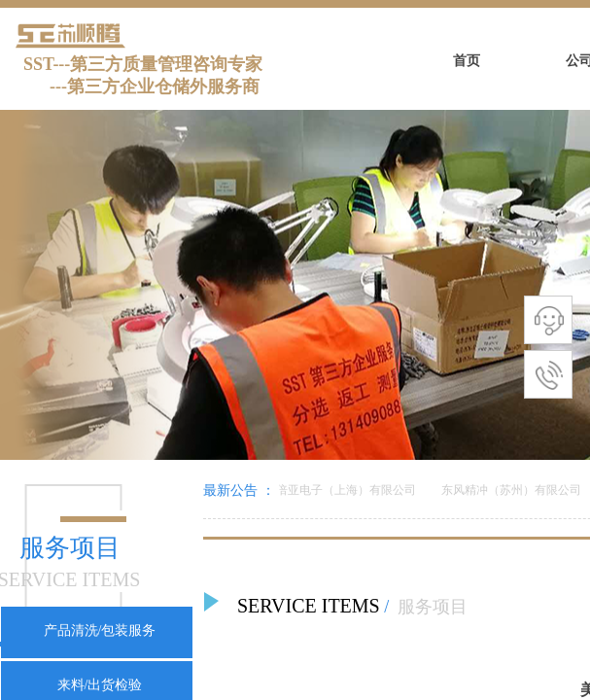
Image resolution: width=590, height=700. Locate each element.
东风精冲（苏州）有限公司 (513, 490)
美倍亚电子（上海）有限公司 (342, 490)
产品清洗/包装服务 (100, 630)
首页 (467, 61)
